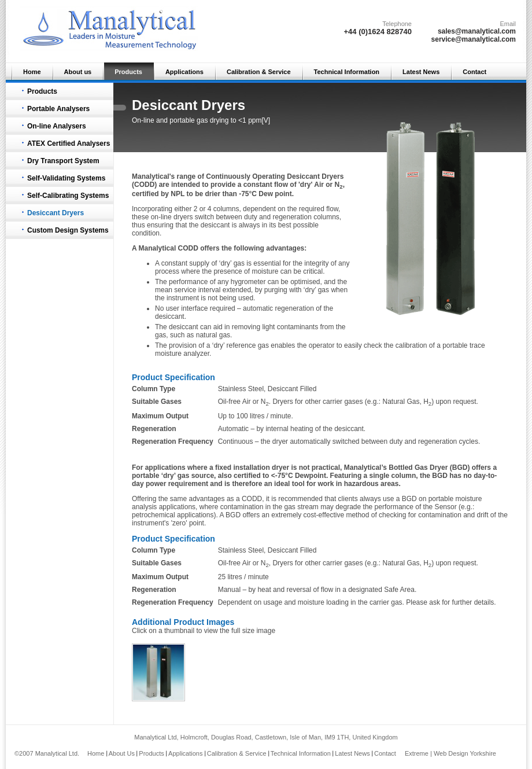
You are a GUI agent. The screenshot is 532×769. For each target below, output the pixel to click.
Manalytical (158, 248)
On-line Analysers (57, 126)
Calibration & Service (259, 72)
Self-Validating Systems (66, 178)
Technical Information (347, 72)
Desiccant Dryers (56, 213)
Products (128, 72)
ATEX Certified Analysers (69, 144)
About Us (122, 753)
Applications (184, 72)
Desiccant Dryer (313, 176)
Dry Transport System (63, 161)
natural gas (213, 335)
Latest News (421, 72)
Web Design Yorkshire (465, 753)
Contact (474, 72)
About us (78, 72)
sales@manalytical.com (477, 31)
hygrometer (249, 282)
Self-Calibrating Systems (68, 196)
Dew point (275, 194)
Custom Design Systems (68, 230)
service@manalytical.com (474, 39)
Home (32, 72)
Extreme (417, 753)
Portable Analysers (58, 109)
